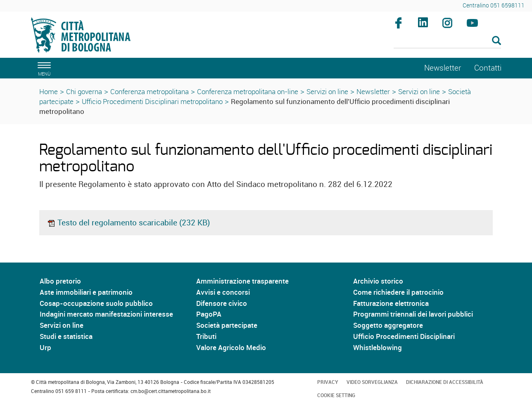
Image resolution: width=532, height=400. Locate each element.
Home (49, 91)
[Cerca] (448, 41)
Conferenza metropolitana (150, 91)
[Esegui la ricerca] (496, 41)
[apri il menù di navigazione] (43, 68)
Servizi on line (327, 91)
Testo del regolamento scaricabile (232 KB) (128, 222)
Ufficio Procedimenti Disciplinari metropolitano (152, 101)
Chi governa (84, 91)
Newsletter (373, 91)
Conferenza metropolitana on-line (248, 91)
